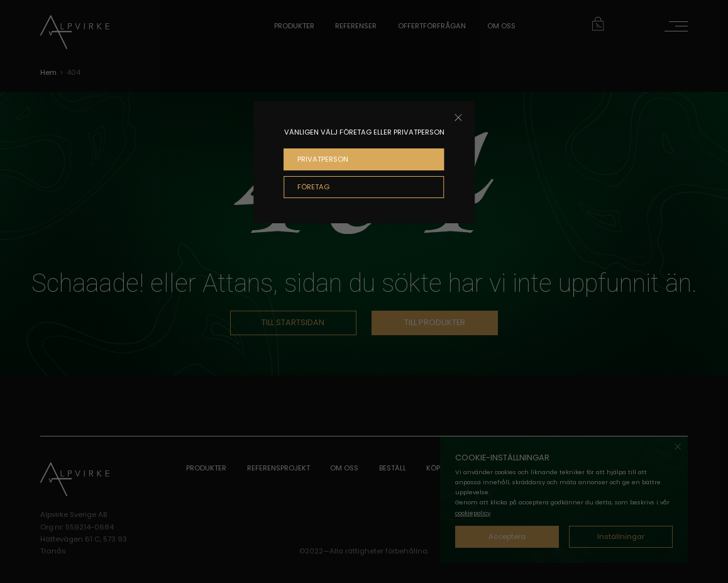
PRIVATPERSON (323, 159)
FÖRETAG (313, 187)
